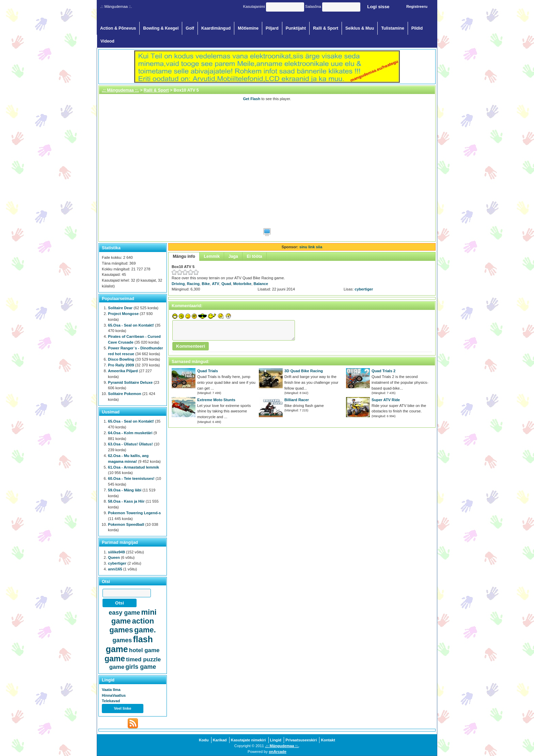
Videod (107, 41)
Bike (206, 284)
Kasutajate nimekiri (248, 740)
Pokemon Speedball (126, 524)
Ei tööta (254, 256)
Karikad (220, 740)
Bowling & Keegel (161, 28)
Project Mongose (123, 314)
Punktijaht (296, 28)
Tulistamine (393, 28)
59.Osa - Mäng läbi (125, 490)
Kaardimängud (216, 28)
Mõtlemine (248, 28)
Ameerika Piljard (123, 371)
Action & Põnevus (118, 28)
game (115, 659)
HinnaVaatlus (114, 695)
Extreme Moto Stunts (216, 400)
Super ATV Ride (386, 400)
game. (145, 630)
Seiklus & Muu (360, 28)
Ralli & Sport (326, 28)
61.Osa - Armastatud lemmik (133, 467)
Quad (226, 284)
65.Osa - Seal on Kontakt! (131, 325)
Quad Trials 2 (383, 371)
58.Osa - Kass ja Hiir (126, 501)
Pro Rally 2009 (121, 365)
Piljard (272, 28)
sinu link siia (311, 247)
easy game (124, 613)
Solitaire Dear (120, 308)
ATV (216, 284)
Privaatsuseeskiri (301, 740)
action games (132, 625)
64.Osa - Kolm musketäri (130, 433)
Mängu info (184, 256)
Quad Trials (208, 371)
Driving (178, 284)
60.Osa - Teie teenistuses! (131, 478)
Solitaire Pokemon (125, 394)
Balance (261, 284)
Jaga (233, 256)
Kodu (204, 740)
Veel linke (123, 708)
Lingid (276, 740)
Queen (114, 557)
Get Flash (252, 99)
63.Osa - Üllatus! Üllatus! (130, 444)
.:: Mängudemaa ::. (120, 90)
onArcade (278, 752)
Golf (190, 28)
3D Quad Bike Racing (304, 371)
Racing (193, 284)
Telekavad (111, 701)
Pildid (417, 28)
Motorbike (242, 284)
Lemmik (212, 256)
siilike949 (116, 552)
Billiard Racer (297, 400)
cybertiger (364, 289)
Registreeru (417, 6)
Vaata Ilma (111, 690)
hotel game (144, 650)
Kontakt (328, 740)
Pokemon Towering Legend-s (134, 513)
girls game (141, 667)
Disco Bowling (121, 359)
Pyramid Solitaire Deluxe (130, 382)
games (122, 640)
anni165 (115, 569)
